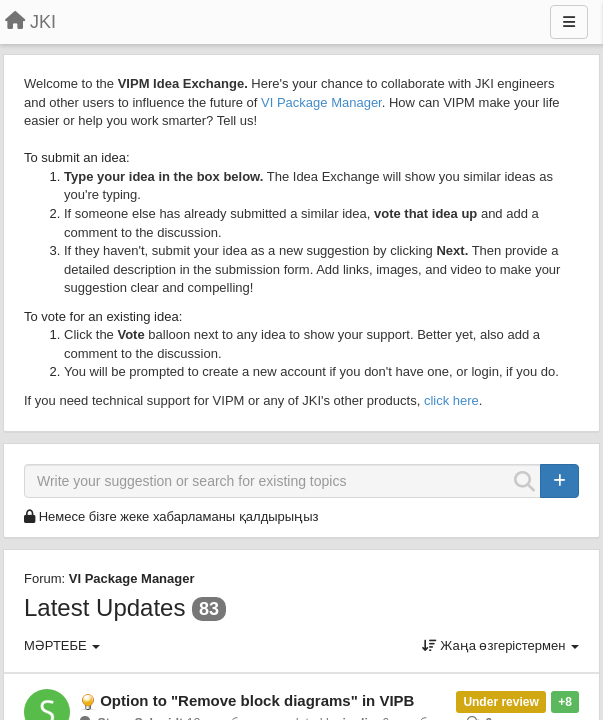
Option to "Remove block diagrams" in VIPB (257, 700)
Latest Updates (104, 607)
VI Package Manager (321, 102)
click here (451, 400)
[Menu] (569, 22)
